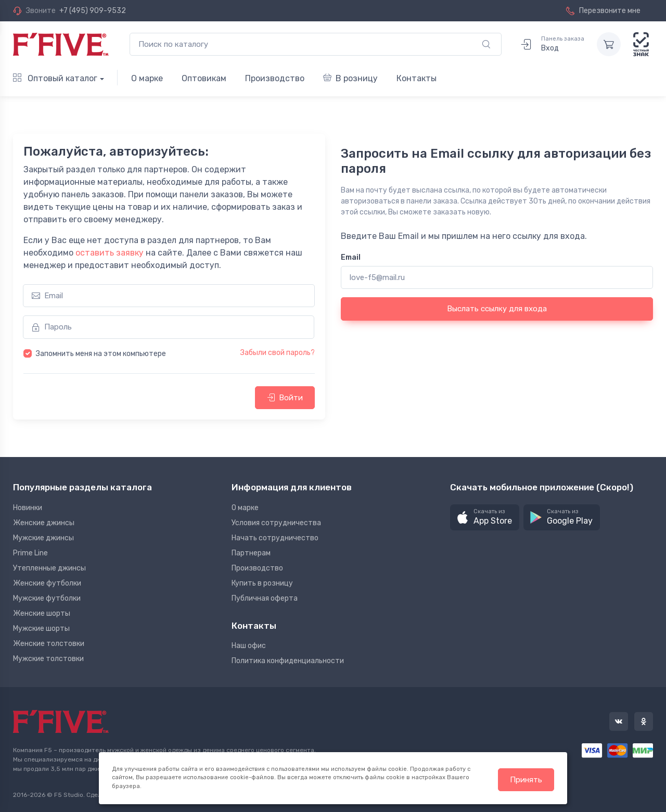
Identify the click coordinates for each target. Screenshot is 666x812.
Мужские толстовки (48, 659)
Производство (275, 78)
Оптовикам (204, 78)
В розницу (350, 78)
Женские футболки (47, 583)
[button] (485, 518)
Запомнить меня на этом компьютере (101, 354)
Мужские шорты (41, 629)
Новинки (28, 508)
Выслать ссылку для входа (497, 309)
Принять (526, 780)
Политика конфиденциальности (288, 661)
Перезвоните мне (603, 11)
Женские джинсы (44, 523)
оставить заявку (110, 253)
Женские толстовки (49, 644)
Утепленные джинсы (49, 568)
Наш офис (249, 646)
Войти (285, 398)
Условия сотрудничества (276, 523)
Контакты (417, 78)
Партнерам (251, 553)
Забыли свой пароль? (278, 353)
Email (351, 257)
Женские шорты (42, 613)
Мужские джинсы (43, 538)
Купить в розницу (262, 583)
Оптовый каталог (55, 78)
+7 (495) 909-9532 (93, 11)
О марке (147, 78)
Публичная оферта (265, 598)
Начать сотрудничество (275, 538)
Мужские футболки (47, 598)
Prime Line (30, 553)
